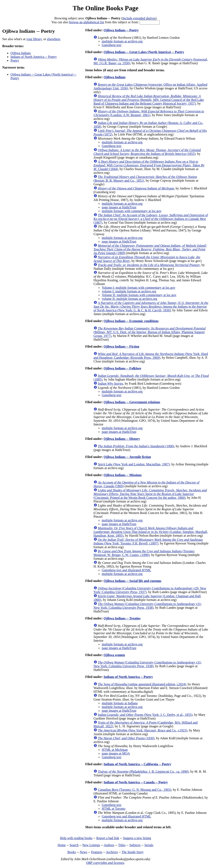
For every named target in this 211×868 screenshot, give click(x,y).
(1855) (147, 152)
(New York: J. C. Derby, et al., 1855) (145, 715)
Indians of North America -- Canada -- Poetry (136, 782)
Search (74, 845)
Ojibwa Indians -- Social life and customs (132, 581)
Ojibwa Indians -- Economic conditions (131, 321)
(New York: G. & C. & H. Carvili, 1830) (151, 307)
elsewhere (54, 39)
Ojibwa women (114, 655)
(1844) (149, 165)
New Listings (91, 845)
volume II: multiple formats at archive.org (130, 299)
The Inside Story (133, 852)
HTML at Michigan (115, 750)
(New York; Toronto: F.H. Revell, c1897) (148, 541)
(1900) (136, 446)
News (83, 852)
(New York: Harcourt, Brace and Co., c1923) (143, 730)
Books (72, 852)
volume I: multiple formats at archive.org (129, 291)
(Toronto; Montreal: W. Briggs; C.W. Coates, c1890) (144, 553)
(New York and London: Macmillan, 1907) (134, 464)
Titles (122, 845)
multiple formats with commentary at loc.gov (132, 211)
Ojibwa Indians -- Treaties (122, 618)
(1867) (151, 219)
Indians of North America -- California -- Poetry (137, 764)
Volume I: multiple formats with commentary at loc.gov (139, 288)
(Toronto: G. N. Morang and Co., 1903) (135, 790)
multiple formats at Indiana (120, 703)
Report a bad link (108, 838)
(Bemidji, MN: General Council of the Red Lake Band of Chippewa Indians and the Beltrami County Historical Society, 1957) (149, 100)
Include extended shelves (139, 18)
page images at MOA (116, 753)
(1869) (150, 249)
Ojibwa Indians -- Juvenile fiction (127, 457)
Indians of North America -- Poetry (34, 57)
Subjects (135, 845)
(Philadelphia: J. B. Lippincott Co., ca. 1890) (143, 772)
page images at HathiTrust (119, 207)
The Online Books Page (105, 8)
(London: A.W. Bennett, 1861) (149, 113)
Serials (149, 845)
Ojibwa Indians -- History (122, 439)
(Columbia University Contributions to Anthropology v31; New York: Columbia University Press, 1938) (148, 606)
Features (97, 852)
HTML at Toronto (114, 809)
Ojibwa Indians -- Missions (123, 475)
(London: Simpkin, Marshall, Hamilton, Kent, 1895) (151, 532)
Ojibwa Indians (21, 53)
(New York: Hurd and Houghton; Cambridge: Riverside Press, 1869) (151, 356)
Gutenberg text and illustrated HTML (127, 570)
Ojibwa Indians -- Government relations (132, 402)
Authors (109, 845)
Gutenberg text (112, 45)
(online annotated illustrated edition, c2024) (142, 684)
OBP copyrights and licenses (105, 863)
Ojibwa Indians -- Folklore (122, 368)
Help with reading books (76, 838)
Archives (112, 852)
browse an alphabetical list (87, 22)
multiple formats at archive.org (122, 41)
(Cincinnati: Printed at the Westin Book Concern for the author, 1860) (150, 494)
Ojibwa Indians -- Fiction (121, 346)
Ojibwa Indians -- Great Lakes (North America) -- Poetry (144, 52)
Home (62, 845)
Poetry (15, 60)
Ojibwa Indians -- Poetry (121, 30)
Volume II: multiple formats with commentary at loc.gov (139, 295)
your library (34, 39)
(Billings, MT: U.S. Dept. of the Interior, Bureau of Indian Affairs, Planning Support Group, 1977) (150, 332)
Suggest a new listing (137, 838)
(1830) (126, 738)
